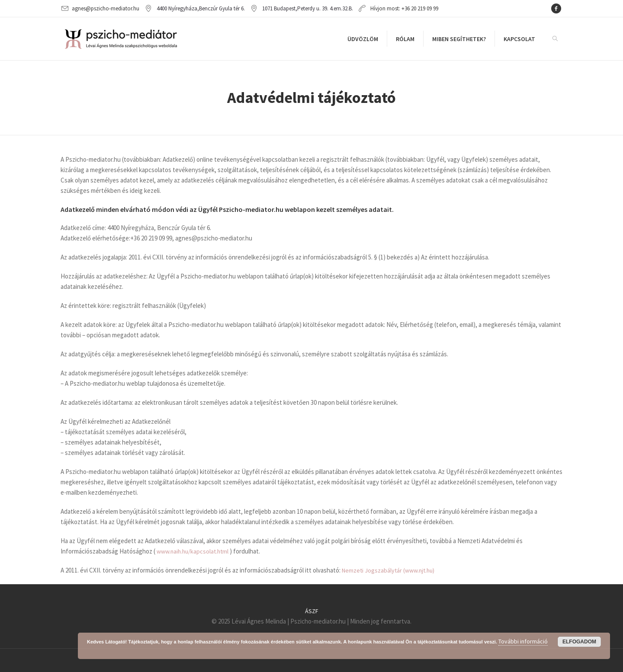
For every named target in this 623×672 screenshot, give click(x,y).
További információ (523, 641)
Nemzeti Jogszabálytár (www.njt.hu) (388, 570)
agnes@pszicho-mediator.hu (106, 8)
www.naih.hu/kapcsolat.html (193, 551)
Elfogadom (579, 642)
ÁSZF (312, 611)
